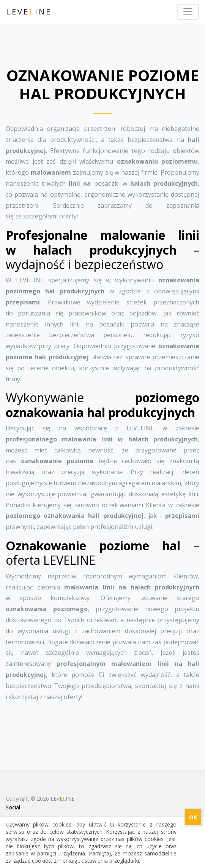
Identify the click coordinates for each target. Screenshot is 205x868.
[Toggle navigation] (188, 12)
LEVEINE (29, 12)
